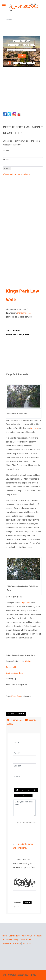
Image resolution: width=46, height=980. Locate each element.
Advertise (27, 944)
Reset (17, 907)
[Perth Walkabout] (23, 7)
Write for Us (27, 936)
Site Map (17, 944)
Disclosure (7, 944)
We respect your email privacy (17, 174)
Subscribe (31, 720)
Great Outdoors (24, 313)
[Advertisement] (18, 89)
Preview (18, 902)
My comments (15, 720)
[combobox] (19, 20)
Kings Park (25, 603)
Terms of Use (26, 940)
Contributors (15, 936)
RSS (10, 724)
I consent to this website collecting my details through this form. (24, 863)
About (5, 936)
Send (27, 902)
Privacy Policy (12, 940)
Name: (6, 151)
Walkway (34, 428)
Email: (6, 160)
